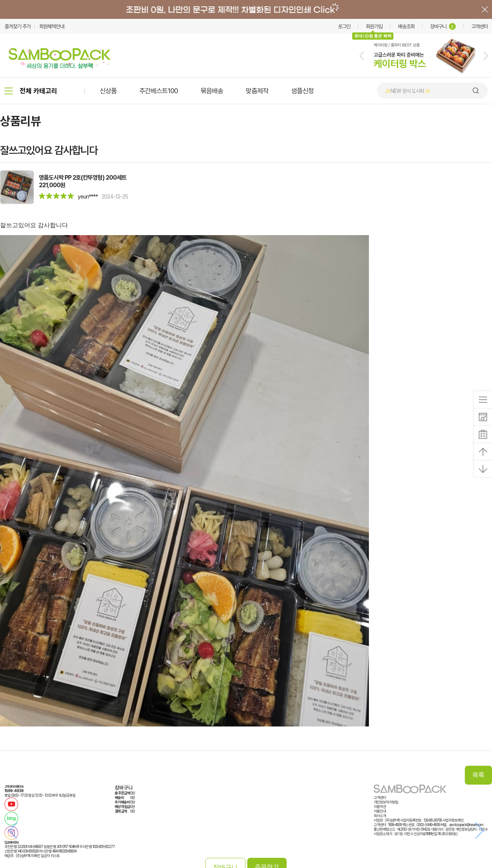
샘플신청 (302, 91)
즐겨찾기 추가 (18, 26)
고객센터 (480, 26)
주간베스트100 (159, 91)
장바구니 (443, 26)
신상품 (108, 91)
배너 (246, 9)
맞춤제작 (257, 91)
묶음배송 (212, 91)
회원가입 (374, 26)
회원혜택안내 (52, 26)
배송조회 (406, 26)
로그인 (344, 26)
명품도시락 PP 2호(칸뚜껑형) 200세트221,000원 (83, 181)
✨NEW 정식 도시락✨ (407, 91)
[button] (362, 56)
